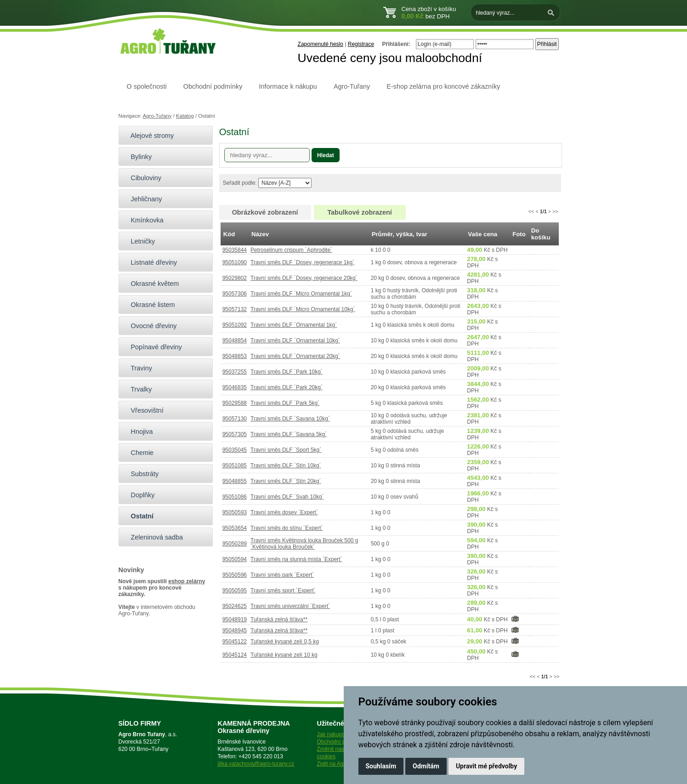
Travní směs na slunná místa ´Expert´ (296, 559)
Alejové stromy (149, 136)
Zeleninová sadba (153, 537)
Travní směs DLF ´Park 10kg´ (287, 372)
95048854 (235, 341)
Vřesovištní (143, 410)
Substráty (141, 474)
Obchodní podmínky (213, 86)
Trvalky (138, 389)
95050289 (235, 544)
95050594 (235, 559)
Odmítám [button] (426, 766)
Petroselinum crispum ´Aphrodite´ (291, 250)
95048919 (235, 619)
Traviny (138, 368)
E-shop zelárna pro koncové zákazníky (443, 86)
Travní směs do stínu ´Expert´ (287, 528)
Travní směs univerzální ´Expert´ (290, 606)
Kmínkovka (143, 220)
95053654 (235, 528)
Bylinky (138, 157)
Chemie (139, 453)
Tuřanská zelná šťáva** (279, 619)
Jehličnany (143, 199)
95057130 (235, 419)
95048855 (235, 481)
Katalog (185, 116)
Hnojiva (138, 432)
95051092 (235, 325)
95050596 (235, 575)
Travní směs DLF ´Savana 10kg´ (290, 419)
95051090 (235, 262)
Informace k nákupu (288, 86)
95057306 (235, 294)
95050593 (235, 512)
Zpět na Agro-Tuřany (342, 764)
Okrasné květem (151, 284)
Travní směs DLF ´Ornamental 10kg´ (295, 341)
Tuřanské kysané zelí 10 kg (284, 655)
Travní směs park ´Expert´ (282, 575)
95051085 (235, 466)
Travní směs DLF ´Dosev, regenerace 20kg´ (304, 278)
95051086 (235, 497)
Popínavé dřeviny (153, 347)
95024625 (235, 606)
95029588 (235, 403)
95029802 (235, 278)
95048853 (235, 356)
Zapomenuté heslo (321, 44)
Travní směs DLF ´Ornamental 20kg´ (295, 356)
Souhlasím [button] (381, 766)
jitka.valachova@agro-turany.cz (256, 764)
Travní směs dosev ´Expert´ (284, 512)
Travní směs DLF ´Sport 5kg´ (286, 450)
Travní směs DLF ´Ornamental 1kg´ (294, 325)
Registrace (361, 44)
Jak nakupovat (335, 734)
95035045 (235, 450)
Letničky (139, 241)
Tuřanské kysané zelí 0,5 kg (285, 642)
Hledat (326, 155)
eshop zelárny (187, 581)
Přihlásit (547, 44)
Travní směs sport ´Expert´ (283, 591)
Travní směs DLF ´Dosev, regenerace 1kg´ (302, 262)
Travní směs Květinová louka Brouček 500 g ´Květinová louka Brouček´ (304, 544)
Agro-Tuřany (352, 86)
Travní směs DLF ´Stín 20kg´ (286, 481)
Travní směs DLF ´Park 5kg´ (285, 403)
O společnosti (147, 86)
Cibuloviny (142, 178)
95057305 (235, 434)
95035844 (235, 250)
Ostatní (139, 516)
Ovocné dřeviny (150, 326)
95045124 (235, 655)
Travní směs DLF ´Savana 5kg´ (289, 434)
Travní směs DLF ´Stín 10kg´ (286, 466)
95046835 (235, 387)
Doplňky (139, 495)
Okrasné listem (149, 305)
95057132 (235, 309)
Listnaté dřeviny (150, 262)
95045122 (235, 642)
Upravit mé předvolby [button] (486, 766)
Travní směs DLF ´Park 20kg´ (287, 387)
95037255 (235, 372)
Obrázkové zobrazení (265, 212)
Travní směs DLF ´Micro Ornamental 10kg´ (303, 309)
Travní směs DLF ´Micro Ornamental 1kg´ (301, 294)
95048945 (235, 631)
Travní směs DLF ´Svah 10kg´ (287, 497)
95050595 (235, 591)
